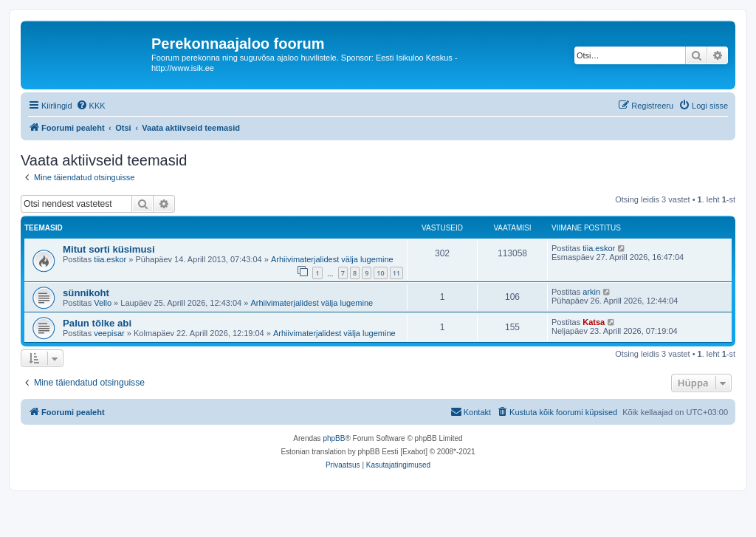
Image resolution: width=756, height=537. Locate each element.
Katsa (594, 322)
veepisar (109, 333)
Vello (103, 303)
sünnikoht (86, 293)
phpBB (334, 438)
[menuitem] (91, 106)
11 (396, 273)
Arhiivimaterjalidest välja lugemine (332, 259)
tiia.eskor (110, 259)
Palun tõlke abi (97, 323)
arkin (591, 292)
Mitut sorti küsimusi (109, 249)
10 (380, 273)
